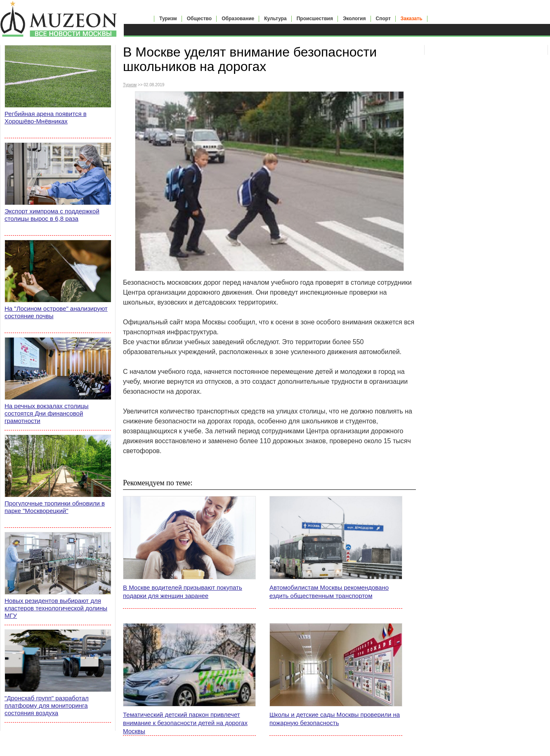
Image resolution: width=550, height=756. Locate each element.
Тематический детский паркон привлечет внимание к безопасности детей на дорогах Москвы (185, 723)
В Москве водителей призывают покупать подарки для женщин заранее (183, 592)
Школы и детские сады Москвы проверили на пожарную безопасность (335, 719)
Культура (275, 19)
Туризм (168, 19)
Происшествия (315, 19)
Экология (354, 19)
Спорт (383, 19)
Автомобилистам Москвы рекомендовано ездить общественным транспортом (329, 592)
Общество (199, 19)
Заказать (412, 19)
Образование (238, 19)
